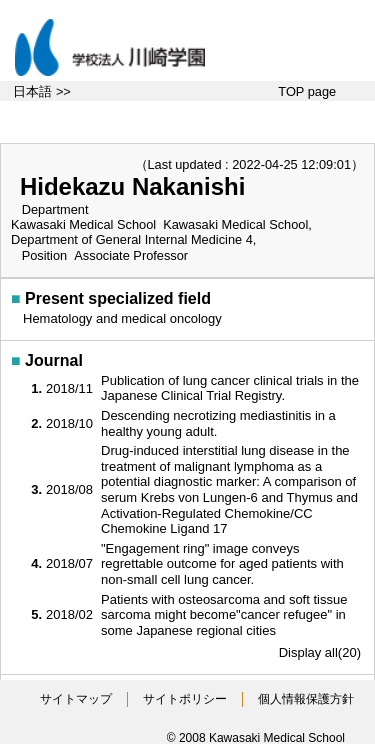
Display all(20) (320, 652)
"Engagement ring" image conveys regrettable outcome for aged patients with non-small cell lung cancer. (222, 564)
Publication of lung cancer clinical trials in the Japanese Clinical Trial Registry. (230, 388)
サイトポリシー (185, 699)
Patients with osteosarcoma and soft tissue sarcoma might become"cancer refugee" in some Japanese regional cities (224, 615)
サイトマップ (76, 699)
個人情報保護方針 (306, 699)
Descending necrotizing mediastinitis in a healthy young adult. (218, 423)
